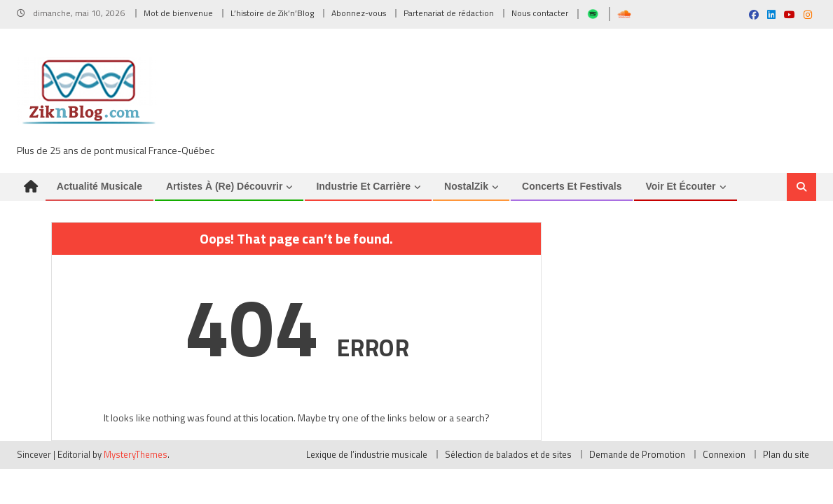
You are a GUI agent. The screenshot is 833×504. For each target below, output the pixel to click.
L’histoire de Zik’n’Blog (272, 13)
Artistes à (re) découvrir (225, 190)
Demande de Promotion (637, 458)
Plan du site (786, 458)
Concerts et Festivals (572, 190)
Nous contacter (540, 13)
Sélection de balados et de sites (508, 458)
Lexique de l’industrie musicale (367, 458)
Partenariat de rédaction (449, 13)
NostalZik (466, 190)
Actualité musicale (99, 190)
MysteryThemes (136, 458)
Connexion (724, 458)
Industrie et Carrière (363, 190)
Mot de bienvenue (178, 13)
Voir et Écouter (680, 190)
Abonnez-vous (359, 13)
